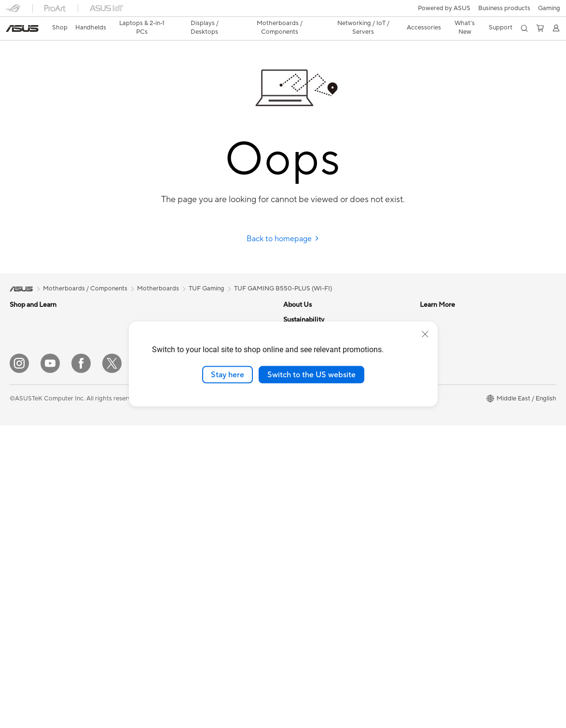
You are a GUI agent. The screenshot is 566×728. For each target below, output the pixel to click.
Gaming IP (159, 622)
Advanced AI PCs (308, 549)
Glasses (21, 550)
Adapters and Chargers (178, 578)
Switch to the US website (311, 374)
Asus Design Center (311, 477)
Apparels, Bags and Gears (181, 564)
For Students (28, 376)
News (291, 317)
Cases (18, 608)
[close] (425, 334)
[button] (13, 12)
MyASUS (433, 418)
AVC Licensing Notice (314, 535)
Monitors (23, 420)
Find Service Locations (452, 317)
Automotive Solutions (314, 506)
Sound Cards (163, 317)
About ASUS (301, 302)
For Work (23, 347)
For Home (24, 332)
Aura (290, 578)
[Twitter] (112, 666)
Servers (155, 462)
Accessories (27, 521)
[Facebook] (81, 666)
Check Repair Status (449, 302)
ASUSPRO (298, 491)
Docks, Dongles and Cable (182, 593)
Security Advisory (445, 375)
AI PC (291, 462)
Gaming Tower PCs (37, 478)
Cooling (21, 623)
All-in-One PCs (31, 449)
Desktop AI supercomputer (183, 477)
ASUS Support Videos (451, 389)
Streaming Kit (164, 549)
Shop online (300, 433)
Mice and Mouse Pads (175, 521)
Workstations (29, 507)
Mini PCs (22, 492)
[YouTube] (50, 666)
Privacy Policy (241, 701)
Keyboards (160, 506)
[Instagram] (19, 666)
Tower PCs (25, 463)
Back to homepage (283, 222)
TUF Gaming (207, 272)
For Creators (28, 361)
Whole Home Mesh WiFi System (190, 419)
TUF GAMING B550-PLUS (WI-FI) (283, 272)
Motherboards (31, 579)
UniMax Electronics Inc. (317, 418)
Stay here (228, 374)
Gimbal (154, 607)
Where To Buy (440, 404)
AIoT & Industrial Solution (180, 448)
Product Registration (450, 331)
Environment (438, 448)
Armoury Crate (305, 563)
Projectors (25, 434)
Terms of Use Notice (180, 701)
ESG (426, 462)
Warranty (23, 536)
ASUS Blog (299, 520)
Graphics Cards (32, 594)
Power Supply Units (172, 302)
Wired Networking (171, 433)
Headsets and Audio (173, 535)
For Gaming (26, 390)
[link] (283, 12)
